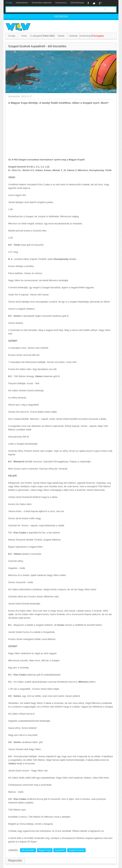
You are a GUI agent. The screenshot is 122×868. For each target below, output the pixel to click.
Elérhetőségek (77, 3)
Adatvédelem (22, 3)
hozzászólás (14, 96)
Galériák (73, 36)
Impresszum (61, 3)
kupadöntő (60, 850)
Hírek (24, 36)
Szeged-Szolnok (76, 850)
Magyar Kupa (45, 850)
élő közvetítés (28, 850)
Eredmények (86, 36)
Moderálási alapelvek (42, 3)
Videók (61, 36)
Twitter (94, 3)
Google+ (100, 3)
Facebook (88, 3)
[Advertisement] (61, 131)
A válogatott (36, 36)
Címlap (9, 3)
